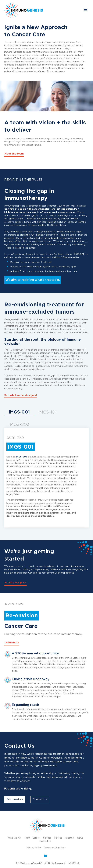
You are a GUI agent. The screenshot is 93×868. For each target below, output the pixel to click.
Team (27, 838)
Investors (70, 838)
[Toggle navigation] (86, 10)
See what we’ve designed (21, 395)
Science (47, 838)
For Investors (15, 800)
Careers (37, 838)
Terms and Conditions (55, 848)
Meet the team (14, 154)
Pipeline (58, 838)
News (80, 838)
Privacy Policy (33, 848)
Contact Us (40, 800)
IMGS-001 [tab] (19, 412)
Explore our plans (16, 583)
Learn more (12, 643)
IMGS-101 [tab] (47, 412)
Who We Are (15, 838)
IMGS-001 (21, 457)
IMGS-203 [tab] (19, 425)
